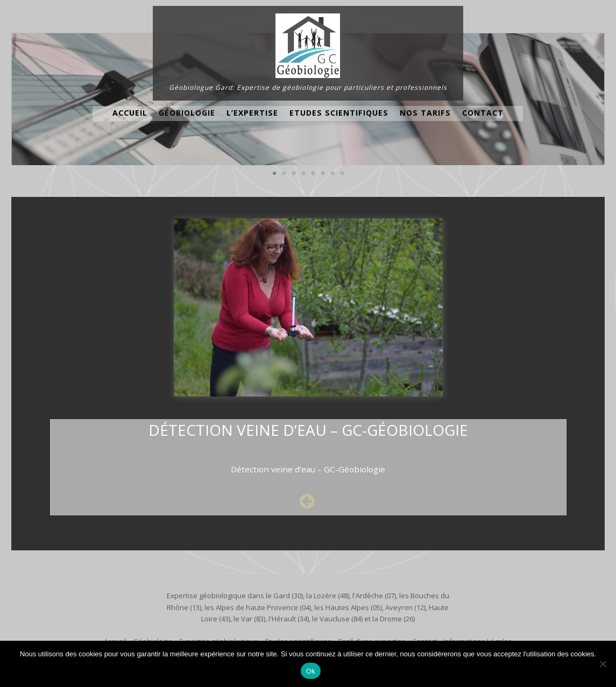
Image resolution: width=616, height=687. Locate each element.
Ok (311, 671)
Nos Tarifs (425, 113)
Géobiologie (187, 113)
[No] (603, 664)
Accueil (130, 113)
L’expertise (252, 113)
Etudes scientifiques (339, 113)
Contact (483, 113)
